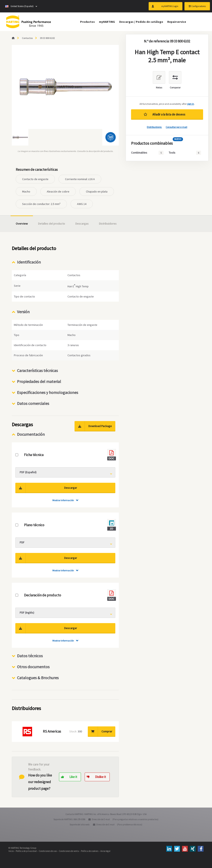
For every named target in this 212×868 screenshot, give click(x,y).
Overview (22, 224)
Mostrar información (63, 500)
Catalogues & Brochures (38, 678)
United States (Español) (19, 6)
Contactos (27, 38)
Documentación (31, 434)
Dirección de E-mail (101, 819)
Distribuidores (154, 127)
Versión (23, 312)
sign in (191, 104)
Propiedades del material (39, 381)
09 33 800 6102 (47, 38)
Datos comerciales (33, 403)
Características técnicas (37, 370)
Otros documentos (33, 667)
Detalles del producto (52, 224)
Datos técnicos (30, 656)
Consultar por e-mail (176, 127)
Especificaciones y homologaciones (48, 392)
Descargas (82, 224)
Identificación (29, 262)
